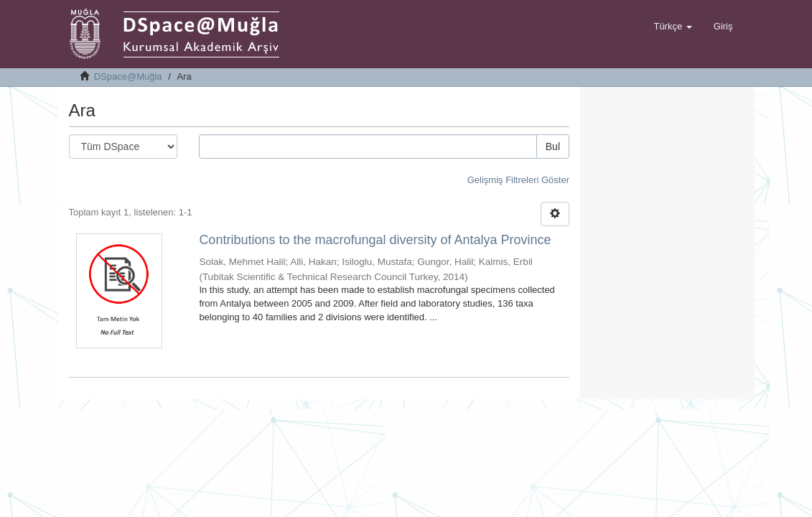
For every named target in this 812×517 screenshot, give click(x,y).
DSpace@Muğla (128, 76)
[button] (672, 27)
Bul (553, 146)
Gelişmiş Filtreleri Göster (518, 180)
